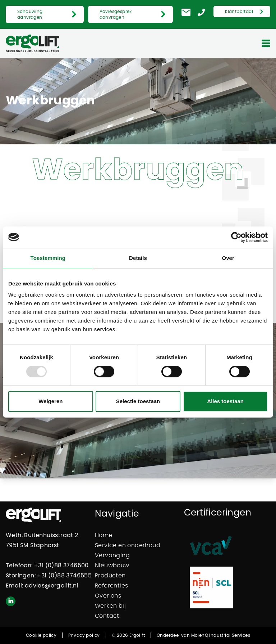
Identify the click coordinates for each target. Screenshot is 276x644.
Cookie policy (41, 635)
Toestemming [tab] (48, 258)
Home (104, 535)
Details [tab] (138, 258)
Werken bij (110, 606)
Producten (110, 576)
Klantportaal (239, 12)
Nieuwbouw (112, 566)
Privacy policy (84, 635)
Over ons (108, 596)
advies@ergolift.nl (52, 586)
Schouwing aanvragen (30, 14)
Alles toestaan (225, 401)
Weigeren (50, 401)
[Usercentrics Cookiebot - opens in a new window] (236, 237)
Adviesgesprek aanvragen (116, 14)
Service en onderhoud (128, 545)
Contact (107, 616)
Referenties (111, 586)
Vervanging (112, 555)
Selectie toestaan (138, 401)
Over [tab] (228, 258)
